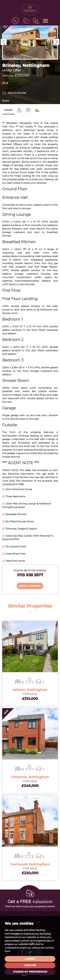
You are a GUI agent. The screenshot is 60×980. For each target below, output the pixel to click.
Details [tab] (8, 110)
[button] (4, 42)
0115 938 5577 (30, 575)
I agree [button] (30, 959)
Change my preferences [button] (30, 972)
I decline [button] (30, 965)
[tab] (19, 110)
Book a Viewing (30, 586)
